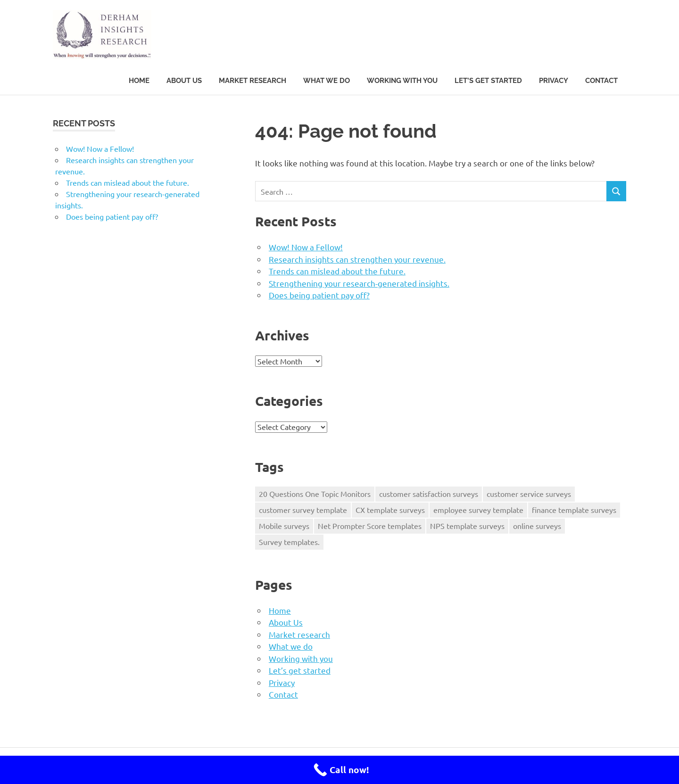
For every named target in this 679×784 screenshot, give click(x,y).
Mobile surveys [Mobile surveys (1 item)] (284, 526)
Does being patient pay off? (319, 295)
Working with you (402, 81)
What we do (327, 81)
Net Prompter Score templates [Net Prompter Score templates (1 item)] (370, 526)
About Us (184, 81)
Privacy (554, 81)
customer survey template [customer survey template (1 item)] (303, 510)
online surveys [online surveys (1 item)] (537, 526)
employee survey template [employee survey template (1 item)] (478, 510)
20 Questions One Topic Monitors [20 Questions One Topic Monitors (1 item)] (315, 494)
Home (139, 81)
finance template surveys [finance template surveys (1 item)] (574, 510)
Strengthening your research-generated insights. (359, 283)
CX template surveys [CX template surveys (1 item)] (390, 510)
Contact (601, 81)
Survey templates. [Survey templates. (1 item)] (289, 542)
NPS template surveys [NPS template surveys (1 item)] (467, 526)
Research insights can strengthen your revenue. (357, 259)
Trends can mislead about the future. (337, 271)
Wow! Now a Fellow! (306, 247)
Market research (253, 81)
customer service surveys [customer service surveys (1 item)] (529, 494)
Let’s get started (488, 81)
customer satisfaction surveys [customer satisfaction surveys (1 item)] (429, 494)
